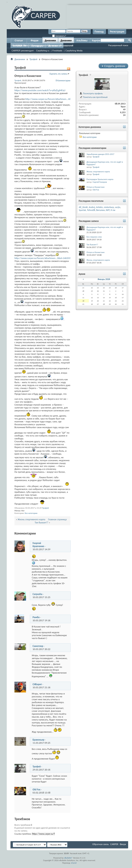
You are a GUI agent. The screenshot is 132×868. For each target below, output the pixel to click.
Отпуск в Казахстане (95, 187)
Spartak (82, 210)
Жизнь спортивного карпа (32, 519)
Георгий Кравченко (38, 545)
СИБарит (37, 684)
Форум (34, 41)
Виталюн (100, 210)
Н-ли (113, 210)
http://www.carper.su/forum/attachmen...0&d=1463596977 (45, 258)
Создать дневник (113, 66)
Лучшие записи (39, 46)
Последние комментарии (92, 148)
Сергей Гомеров (100, 182)
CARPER (114, 844)
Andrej (92, 207)
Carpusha (37, 594)
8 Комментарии (63, 81)
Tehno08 (91, 210)
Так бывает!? (41, 522)
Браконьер (38, 740)
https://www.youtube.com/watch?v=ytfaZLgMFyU (40, 90)
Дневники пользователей (61, 46)
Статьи (19, 41)
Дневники (50, 41)
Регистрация (117, 32)
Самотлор (38, 646)
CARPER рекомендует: (23, 51)
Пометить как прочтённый (93, 97)
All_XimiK (83, 207)
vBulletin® (68, 858)
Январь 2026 (104, 279)
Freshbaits (57, 51)
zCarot (74, 863)
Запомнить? (59, 36)
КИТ (108, 210)
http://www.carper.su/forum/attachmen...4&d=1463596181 (56, 99)
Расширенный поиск (118, 45)
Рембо (36, 617)
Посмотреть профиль (91, 93)
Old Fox (36, 790)
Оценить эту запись (58, 74)
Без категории (31, 513)
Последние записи (21, 46)
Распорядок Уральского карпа (100, 179)
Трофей (33, 59)
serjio (118, 207)
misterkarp (109, 207)
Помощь (99, 32)
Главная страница (58, 519)
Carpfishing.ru (43, 51)
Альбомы (82, 41)
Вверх (123, 844)
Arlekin (99, 207)
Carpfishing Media (74, 51)
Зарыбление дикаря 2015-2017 (100, 154)
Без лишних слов (94, 237)
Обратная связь (100, 844)
